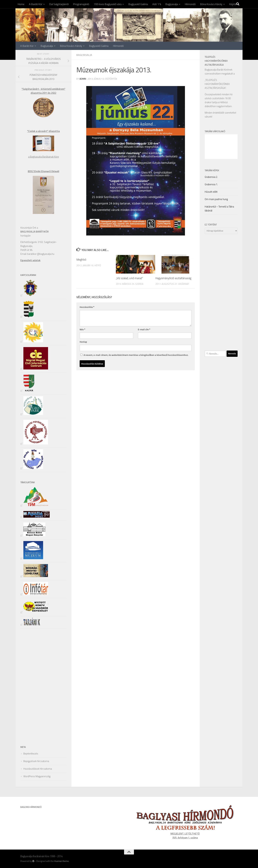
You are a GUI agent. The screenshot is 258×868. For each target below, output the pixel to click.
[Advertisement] (30, 686)
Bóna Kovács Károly (211, 4)
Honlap (83, 342)
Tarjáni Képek (212, 170)
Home (21, 4)
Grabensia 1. (211, 184)
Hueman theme (61, 861)
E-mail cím (144, 329)
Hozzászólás (87, 307)
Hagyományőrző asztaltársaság (173, 278)
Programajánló (81, 4)
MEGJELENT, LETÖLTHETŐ (185, 834)
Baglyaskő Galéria (138, 4)
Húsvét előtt (211, 192)
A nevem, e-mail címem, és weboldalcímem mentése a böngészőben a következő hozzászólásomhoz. (136, 355)
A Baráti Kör (36, 4)
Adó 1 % (157, 4)
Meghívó (81, 260)
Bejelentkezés (31, 754)
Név (82, 329)
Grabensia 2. (211, 177)
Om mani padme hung (216, 199)
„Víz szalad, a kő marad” (129, 278)
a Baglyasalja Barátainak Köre (44, 157)
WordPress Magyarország (37, 776)
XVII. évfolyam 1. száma (185, 838)
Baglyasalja (172, 4)
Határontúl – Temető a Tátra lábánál (219, 209)
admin (83, 79)
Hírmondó (190, 4)
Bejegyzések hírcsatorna (36, 761)
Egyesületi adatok (30, 260)
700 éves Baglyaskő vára (108, 4)
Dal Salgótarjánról (59, 4)
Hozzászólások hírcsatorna (38, 769)
